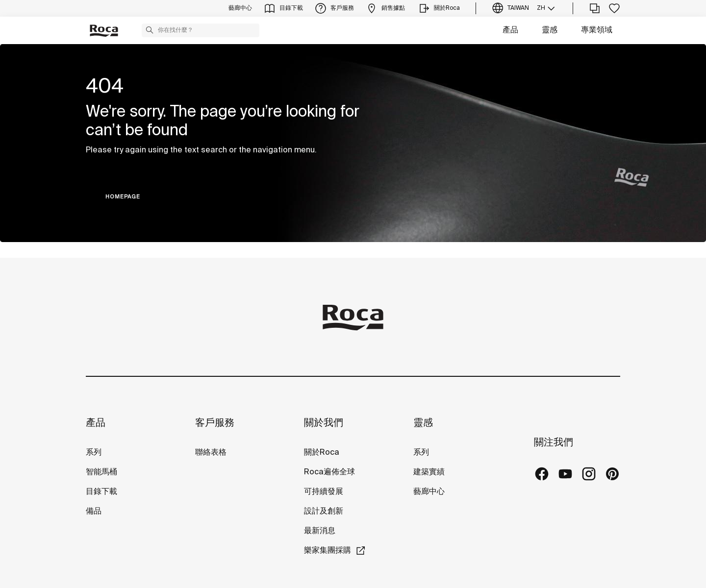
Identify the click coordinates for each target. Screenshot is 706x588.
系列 (94, 453)
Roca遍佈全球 (329, 472)
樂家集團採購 (328, 551)
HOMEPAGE (123, 197)
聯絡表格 (211, 453)
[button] (150, 30)
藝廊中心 (429, 492)
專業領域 (597, 30)
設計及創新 (324, 511)
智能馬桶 (101, 472)
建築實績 (429, 472)
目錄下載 (101, 492)
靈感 (550, 30)
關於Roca (322, 453)
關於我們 (324, 423)
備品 (94, 511)
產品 (510, 30)
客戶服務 (215, 423)
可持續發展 (324, 492)
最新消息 (320, 531)
